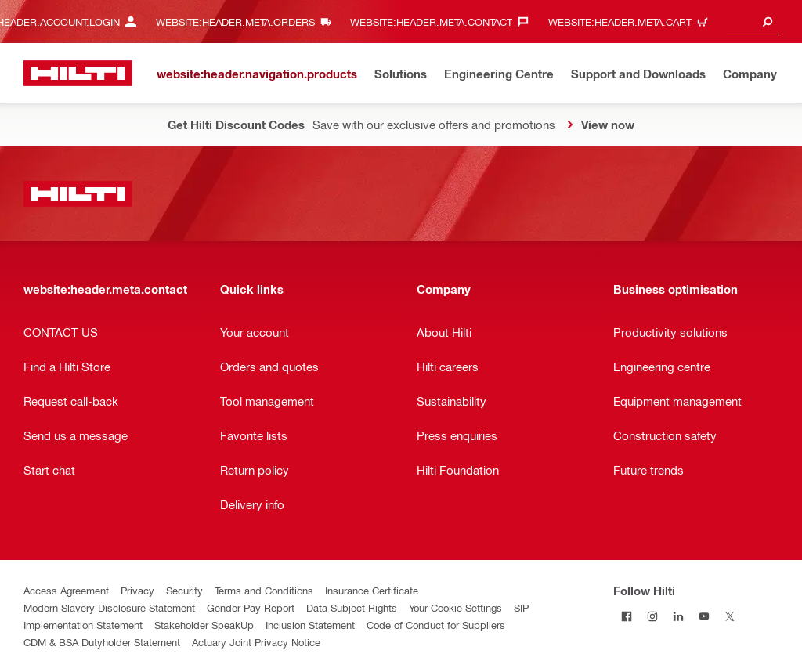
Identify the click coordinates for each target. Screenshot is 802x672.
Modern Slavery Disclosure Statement (109, 607)
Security (184, 590)
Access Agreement (66, 590)
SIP (521, 607)
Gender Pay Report (251, 607)
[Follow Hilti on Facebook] (626, 616)
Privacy (137, 590)
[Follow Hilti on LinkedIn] (678, 616)
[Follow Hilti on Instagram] (652, 616)
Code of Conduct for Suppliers (436, 625)
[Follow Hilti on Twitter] (730, 616)
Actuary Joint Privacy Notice (256, 642)
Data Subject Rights (352, 607)
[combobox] (753, 22)
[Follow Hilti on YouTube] (704, 616)
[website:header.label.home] (78, 73)
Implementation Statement (83, 625)
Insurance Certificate (372, 590)
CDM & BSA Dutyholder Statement (102, 642)
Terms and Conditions (264, 590)
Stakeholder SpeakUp (204, 625)
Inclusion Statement (310, 625)
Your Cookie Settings (455, 607)
